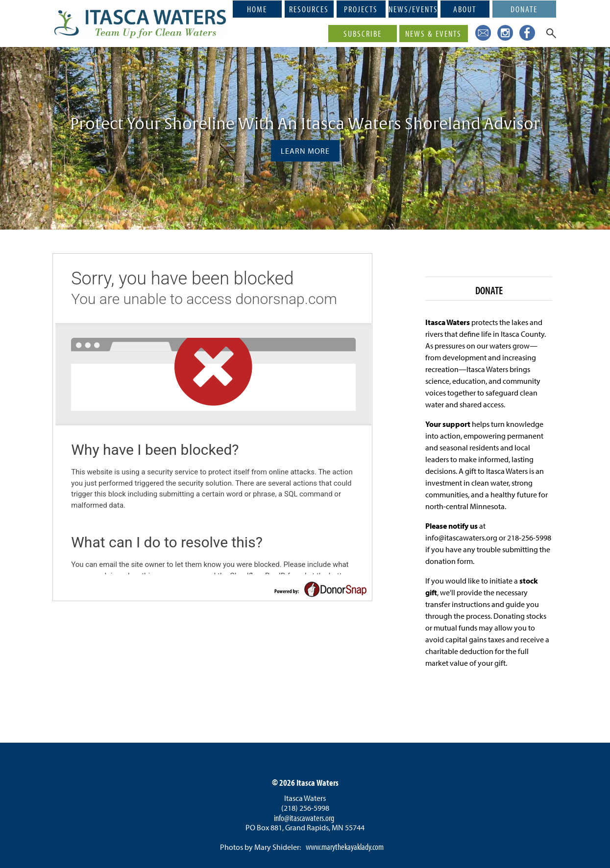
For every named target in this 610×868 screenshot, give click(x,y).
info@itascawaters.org (304, 818)
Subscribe (363, 33)
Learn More (305, 151)
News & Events (433, 33)
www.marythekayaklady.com (345, 847)
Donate (524, 9)
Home (257, 9)
